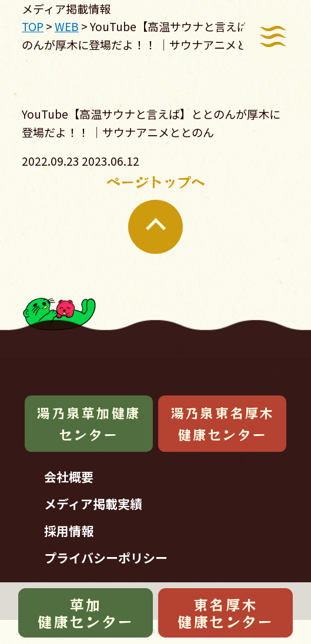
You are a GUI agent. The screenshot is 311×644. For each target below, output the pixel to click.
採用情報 (69, 531)
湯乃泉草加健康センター (88, 423)
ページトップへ (156, 213)
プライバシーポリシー (106, 558)
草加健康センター (86, 613)
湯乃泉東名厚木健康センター (223, 423)
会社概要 (69, 477)
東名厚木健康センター (225, 613)
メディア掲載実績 (93, 504)
